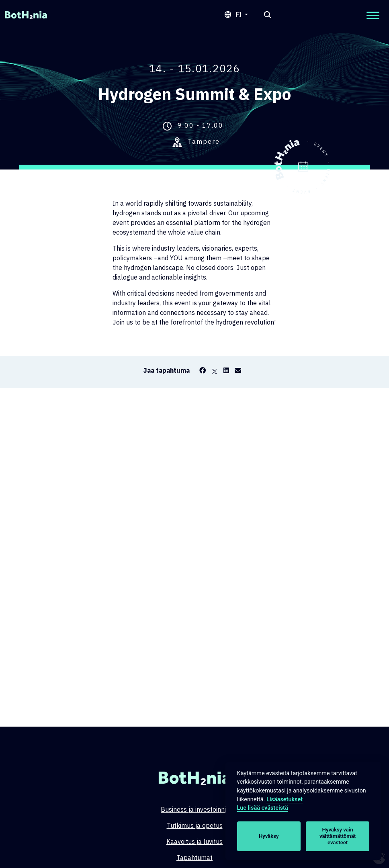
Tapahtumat (194, 858)
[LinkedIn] (226, 370)
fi (239, 14)
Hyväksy (269, 836)
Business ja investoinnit (194, 809)
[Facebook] (203, 370)
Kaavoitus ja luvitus (194, 841)
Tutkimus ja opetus (195, 825)
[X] (215, 370)
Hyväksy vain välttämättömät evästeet (338, 836)
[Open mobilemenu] (373, 15)
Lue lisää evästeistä (263, 808)
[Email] (238, 370)
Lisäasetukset (285, 800)
